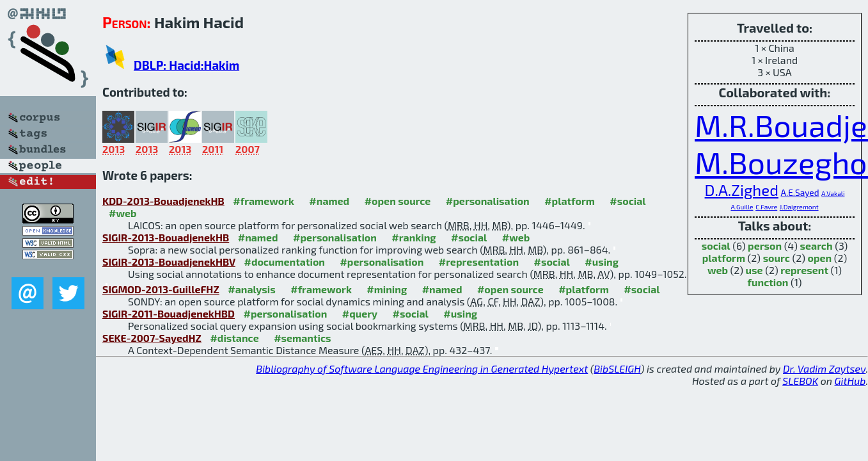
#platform (570, 201)
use (754, 270)
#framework (264, 201)
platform (724, 258)
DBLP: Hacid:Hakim (186, 65)
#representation (479, 262)
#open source (398, 201)
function (768, 282)
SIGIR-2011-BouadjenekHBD (169, 313)
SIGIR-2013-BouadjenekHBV (169, 262)
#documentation (284, 262)
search (817, 246)
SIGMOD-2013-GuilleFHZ (161, 289)
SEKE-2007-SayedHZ (152, 338)
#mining (387, 289)
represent (804, 270)
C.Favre (766, 207)
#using (602, 262)
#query (360, 313)
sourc (777, 258)
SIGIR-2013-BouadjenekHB (166, 237)
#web (122, 213)
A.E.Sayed (800, 192)
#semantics (302, 338)
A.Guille (742, 207)
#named (329, 201)
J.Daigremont (799, 207)
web (718, 270)
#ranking (414, 237)
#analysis (252, 289)
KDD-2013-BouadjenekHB (163, 201)
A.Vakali (833, 193)
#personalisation (488, 201)
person (765, 246)
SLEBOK (800, 381)
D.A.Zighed (742, 190)
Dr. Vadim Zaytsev (824, 368)
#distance (234, 338)
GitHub (850, 381)
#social (627, 201)
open (820, 258)
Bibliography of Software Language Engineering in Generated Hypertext (422, 368)
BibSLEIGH (617, 368)
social (716, 246)
